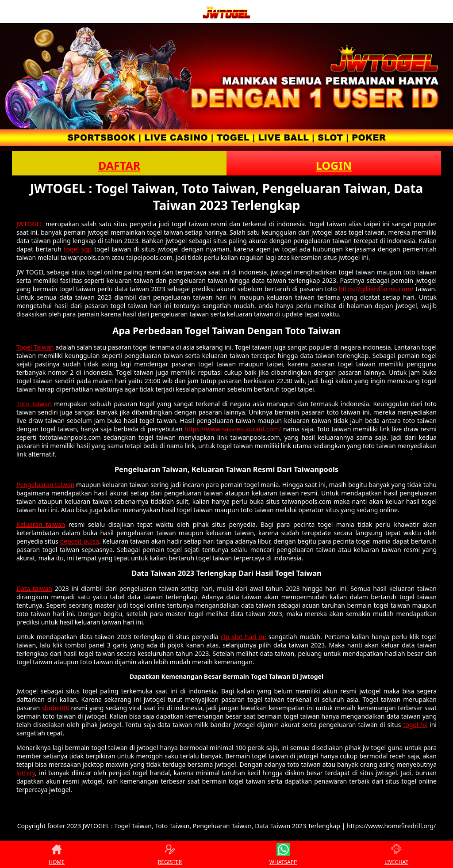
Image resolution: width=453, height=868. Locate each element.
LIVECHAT (396, 854)
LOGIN (334, 165)
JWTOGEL (30, 224)
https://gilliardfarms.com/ (376, 289)
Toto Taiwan (34, 404)
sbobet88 (56, 708)
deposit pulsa (80, 541)
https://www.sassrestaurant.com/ (233, 429)
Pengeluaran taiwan (45, 485)
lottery (26, 773)
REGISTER (170, 854)
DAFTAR (119, 165)
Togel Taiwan (35, 347)
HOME (57, 854)
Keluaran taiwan (41, 524)
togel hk (415, 725)
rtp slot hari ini (243, 637)
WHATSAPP (283, 854)
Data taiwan (34, 588)
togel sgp (78, 249)
